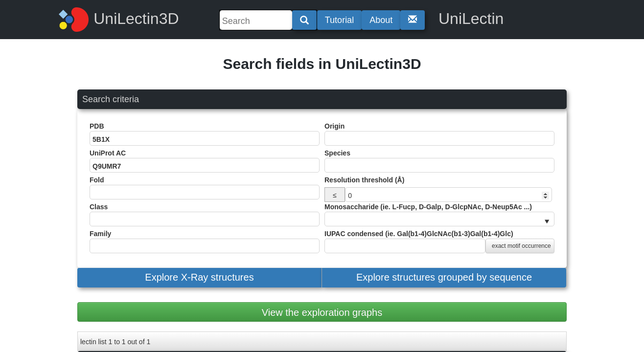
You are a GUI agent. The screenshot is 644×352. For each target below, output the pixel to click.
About (381, 20)
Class (205, 215)
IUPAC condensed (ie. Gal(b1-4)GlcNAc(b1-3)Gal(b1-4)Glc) (439, 242)
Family (205, 242)
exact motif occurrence (521, 246)
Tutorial (339, 20)
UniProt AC (205, 161)
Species (439, 161)
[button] (199, 278)
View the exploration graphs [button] (322, 312)
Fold (205, 188)
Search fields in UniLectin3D (322, 64)
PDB (205, 134)
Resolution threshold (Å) (364, 180)
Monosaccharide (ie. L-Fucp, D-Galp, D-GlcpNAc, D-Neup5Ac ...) (439, 215)
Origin (439, 134)
